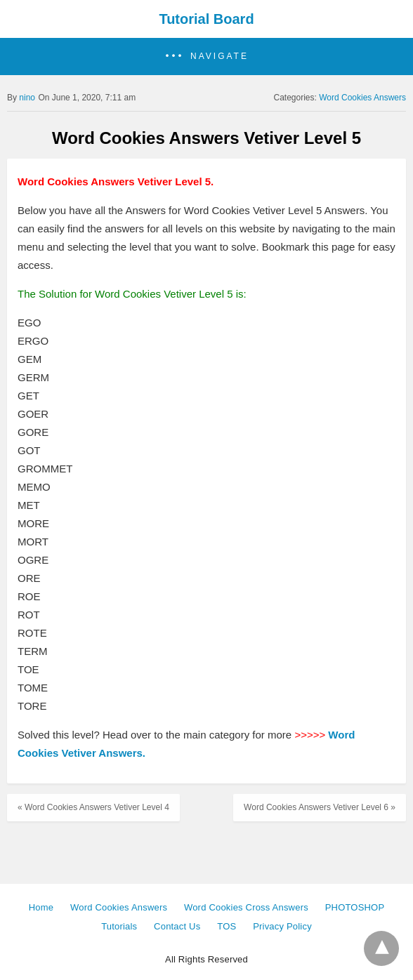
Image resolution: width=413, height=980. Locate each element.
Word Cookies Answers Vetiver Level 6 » (320, 807)
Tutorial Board (206, 19)
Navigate (219, 56)
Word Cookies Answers (362, 98)
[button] (206, 57)
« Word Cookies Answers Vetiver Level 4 (93, 807)
